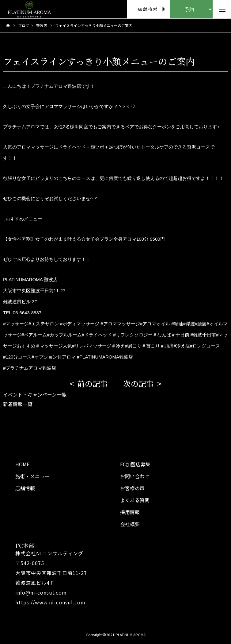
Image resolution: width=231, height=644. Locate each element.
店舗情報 (25, 488)
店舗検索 (148, 9)
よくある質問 (135, 500)
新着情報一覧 (18, 404)
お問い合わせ (135, 476)
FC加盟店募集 (135, 464)
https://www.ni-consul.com (50, 602)
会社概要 (130, 524)
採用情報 (130, 512)
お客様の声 (132, 488)
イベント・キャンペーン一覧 (35, 394)
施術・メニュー (32, 476)
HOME (22, 464)
